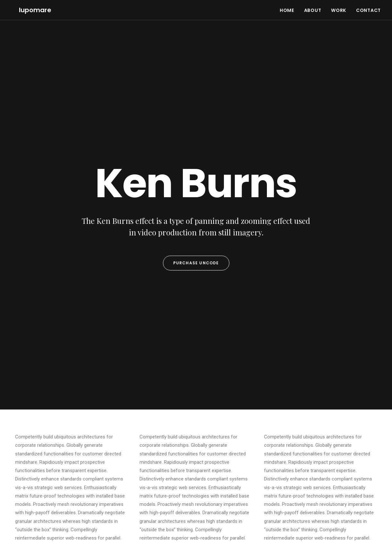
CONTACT (368, 6)
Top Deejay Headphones (134, 453)
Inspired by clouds (128, 472)
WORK (339, 6)
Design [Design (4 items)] (304, 452)
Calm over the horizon (225, 470)
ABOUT (313, 6)
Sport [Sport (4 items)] (341, 461)
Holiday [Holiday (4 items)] (342, 452)
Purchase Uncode (196, 144)
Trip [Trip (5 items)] (336, 470)
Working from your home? (136, 491)
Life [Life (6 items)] (359, 452)
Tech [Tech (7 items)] (302, 470)
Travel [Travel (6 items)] (319, 470)
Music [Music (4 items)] (303, 461)
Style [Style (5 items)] (359, 461)
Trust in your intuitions (132, 462)
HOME (287, 6)
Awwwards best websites (134, 481)
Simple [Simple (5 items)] (322, 461)
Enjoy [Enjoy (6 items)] (322, 452)
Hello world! (215, 453)
